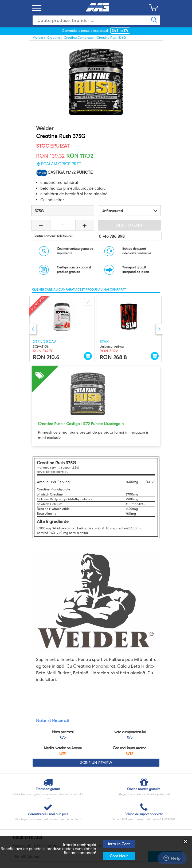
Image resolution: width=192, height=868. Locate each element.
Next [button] (160, 329)
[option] (62, 329)
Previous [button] (33, 329)
